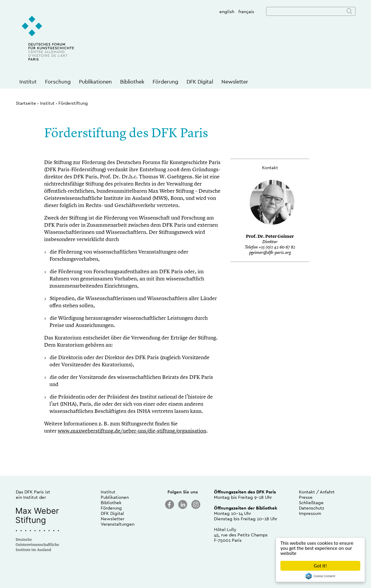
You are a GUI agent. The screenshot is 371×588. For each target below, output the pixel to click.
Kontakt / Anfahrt (317, 492)
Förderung (165, 82)
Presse (306, 497)
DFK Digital (200, 82)
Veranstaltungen (118, 524)
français (246, 11)
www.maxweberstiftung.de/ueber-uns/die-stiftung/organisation (132, 431)
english (227, 11)
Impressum (310, 513)
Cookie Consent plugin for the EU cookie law (320, 576)
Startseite (26, 103)
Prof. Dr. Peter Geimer (270, 237)
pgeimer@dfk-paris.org (270, 253)
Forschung (58, 82)
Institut (28, 82)
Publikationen (95, 82)
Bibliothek (132, 82)
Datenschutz (312, 508)
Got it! (320, 566)
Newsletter (235, 82)
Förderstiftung (73, 103)
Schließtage (311, 503)
